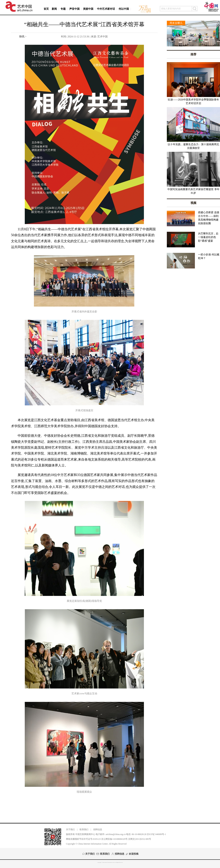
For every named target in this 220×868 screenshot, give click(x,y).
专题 (63, 9)
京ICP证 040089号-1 (156, 834)
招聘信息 (98, 829)
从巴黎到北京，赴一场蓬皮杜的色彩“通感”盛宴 (208, 237)
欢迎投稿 (134, 854)
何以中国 (124, 9)
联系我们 (84, 829)
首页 (46, 9)
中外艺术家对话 (106, 9)
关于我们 (70, 829)
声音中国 (74, 9)
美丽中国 (88, 9)
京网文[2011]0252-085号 (140, 839)
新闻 (54, 9)
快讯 (22, 37)
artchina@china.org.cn (116, 834)
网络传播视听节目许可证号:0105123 (83, 839)
